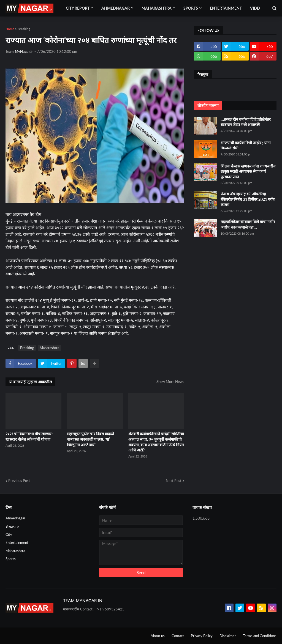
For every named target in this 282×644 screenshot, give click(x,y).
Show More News (170, 382)
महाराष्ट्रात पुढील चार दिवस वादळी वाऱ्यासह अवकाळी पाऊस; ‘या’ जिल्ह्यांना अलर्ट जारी (90, 439)
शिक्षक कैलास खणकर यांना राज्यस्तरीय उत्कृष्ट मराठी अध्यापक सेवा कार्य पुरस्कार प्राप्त (248, 171)
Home (10, 29)
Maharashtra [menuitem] (157, 8)
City (9, 535)
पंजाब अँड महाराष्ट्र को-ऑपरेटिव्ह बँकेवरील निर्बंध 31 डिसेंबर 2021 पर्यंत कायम (248, 199)
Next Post (174, 481)
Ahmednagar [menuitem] (116, 8)
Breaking (24, 29)
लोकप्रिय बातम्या (208, 105)
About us (158, 636)
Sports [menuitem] (191, 8)
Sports (11, 559)
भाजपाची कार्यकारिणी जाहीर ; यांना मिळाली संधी (246, 145)
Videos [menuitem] (257, 8)
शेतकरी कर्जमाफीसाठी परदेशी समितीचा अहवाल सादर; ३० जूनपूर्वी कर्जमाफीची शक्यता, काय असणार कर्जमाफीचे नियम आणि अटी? (156, 442)
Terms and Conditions (260, 636)
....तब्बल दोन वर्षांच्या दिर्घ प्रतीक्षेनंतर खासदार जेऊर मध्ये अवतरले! (246, 122)
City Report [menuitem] (78, 8)
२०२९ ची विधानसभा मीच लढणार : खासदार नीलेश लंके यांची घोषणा (29, 436)
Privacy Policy (202, 636)
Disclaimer (228, 636)
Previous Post (19, 481)
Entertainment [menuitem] (226, 8)
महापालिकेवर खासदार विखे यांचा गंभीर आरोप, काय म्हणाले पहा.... (248, 224)
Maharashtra (49, 348)
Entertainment (17, 542)
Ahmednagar (15, 518)
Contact (178, 636)
